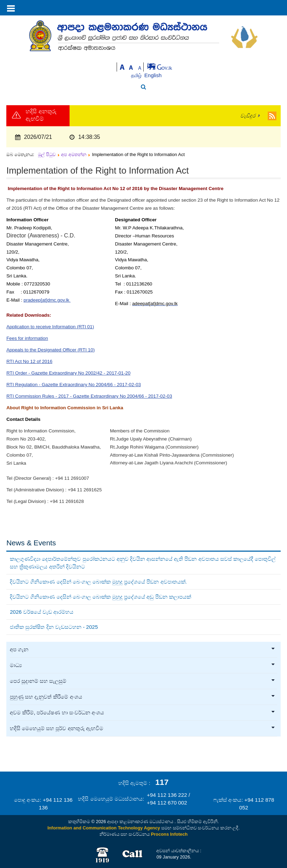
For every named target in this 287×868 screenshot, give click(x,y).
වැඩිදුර (248, 116)
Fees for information (27, 338)
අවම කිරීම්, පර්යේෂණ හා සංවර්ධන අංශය (143, 713)
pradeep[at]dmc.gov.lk (47, 300)
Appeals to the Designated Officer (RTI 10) (50, 350)
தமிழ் (137, 76)
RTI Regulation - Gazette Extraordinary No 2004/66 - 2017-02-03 (74, 385)
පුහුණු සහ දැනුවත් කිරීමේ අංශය (143, 697)
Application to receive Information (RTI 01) (50, 327)
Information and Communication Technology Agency (104, 828)
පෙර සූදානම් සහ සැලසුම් (143, 681)
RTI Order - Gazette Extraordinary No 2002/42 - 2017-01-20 (68, 373)
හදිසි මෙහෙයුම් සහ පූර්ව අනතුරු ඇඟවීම (143, 728)
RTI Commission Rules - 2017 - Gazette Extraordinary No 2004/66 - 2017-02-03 (89, 396)
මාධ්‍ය (143, 665)
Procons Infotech (169, 834)
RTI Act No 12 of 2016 (29, 361)
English (153, 75)
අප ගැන (143, 650)
